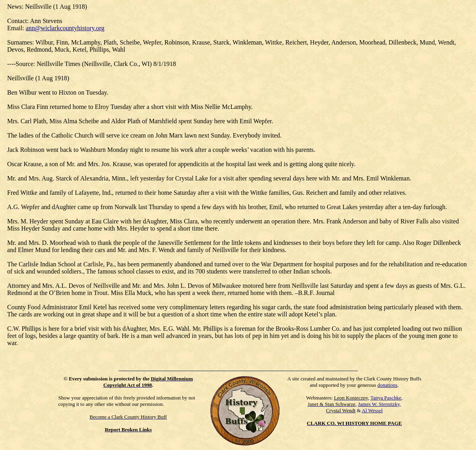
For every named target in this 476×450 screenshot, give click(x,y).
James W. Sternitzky (379, 404)
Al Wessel (372, 410)
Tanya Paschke (386, 398)
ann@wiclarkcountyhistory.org (65, 28)
